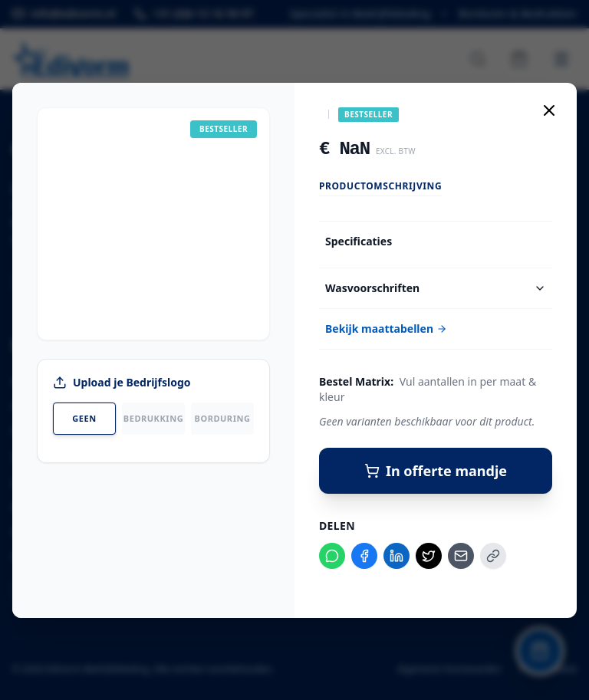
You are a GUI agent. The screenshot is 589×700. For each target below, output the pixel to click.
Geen (84, 418)
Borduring (223, 418)
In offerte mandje (436, 471)
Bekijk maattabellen (386, 329)
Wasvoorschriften (436, 288)
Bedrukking (153, 418)
